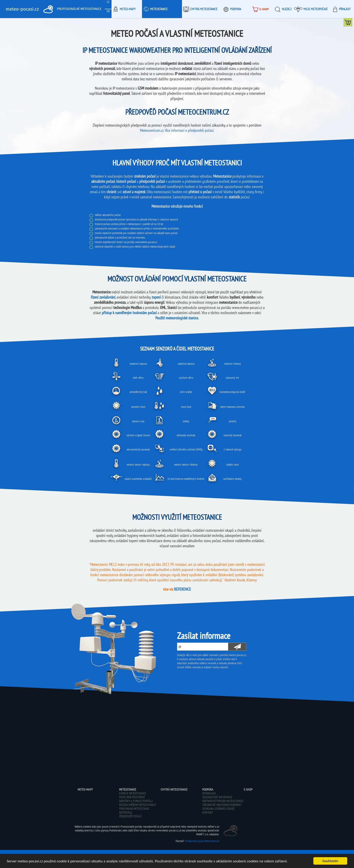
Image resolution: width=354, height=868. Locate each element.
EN (108, 11)
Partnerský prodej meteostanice (223, 801)
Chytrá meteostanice (200, 9)
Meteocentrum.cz (152, 130)
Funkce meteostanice (133, 793)
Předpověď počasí (130, 816)
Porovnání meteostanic (134, 809)
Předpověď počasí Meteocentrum (202, 841)
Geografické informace (217, 797)
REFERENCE (183, 589)
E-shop (260, 9)
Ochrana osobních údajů (218, 809)
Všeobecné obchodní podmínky (222, 805)
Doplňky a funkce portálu (136, 801)
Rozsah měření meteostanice (138, 805)
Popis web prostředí (132, 797)
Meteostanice (155, 9)
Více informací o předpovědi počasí (189, 130)
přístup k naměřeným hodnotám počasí (129, 313)
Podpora (232, 9)
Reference (126, 812)
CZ (108, 2)
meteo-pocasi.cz (22, 9)
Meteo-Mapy (124, 9)
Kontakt (208, 812)
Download (209, 793)
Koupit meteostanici (352, 23)
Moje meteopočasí (311, 9)
